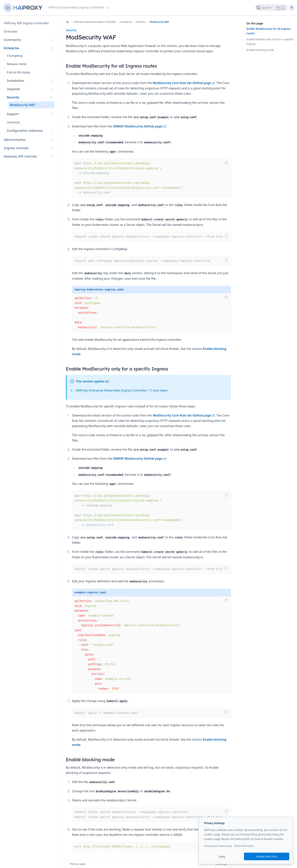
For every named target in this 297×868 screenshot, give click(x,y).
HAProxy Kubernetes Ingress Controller (95, 22)
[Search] (271, 8)
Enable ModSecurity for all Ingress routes (268, 31)
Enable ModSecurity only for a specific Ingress (270, 42)
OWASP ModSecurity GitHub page (140, 126)
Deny (222, 857)
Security (141, 22)
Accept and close (267, 856)
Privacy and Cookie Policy (218, 846)
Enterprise (126, 22)
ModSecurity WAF (159, 22)
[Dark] (292, 8)
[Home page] (23, 8)
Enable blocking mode (260, 50)
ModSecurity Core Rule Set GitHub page (184, 83)
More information (244, 846)
